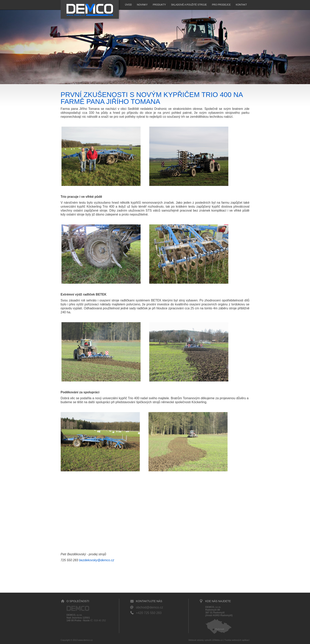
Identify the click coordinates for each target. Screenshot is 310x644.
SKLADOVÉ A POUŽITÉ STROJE (189, 5)
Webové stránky (196, 640)
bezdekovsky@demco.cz (97, 560)
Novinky (142, 5)
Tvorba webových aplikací (237, 640)
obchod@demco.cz (150, 607)
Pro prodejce (221, 5)
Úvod (128, 5)
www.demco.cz (85, 640)
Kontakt (241, 5)
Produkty (159, 5)
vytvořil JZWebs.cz (214, 640)
